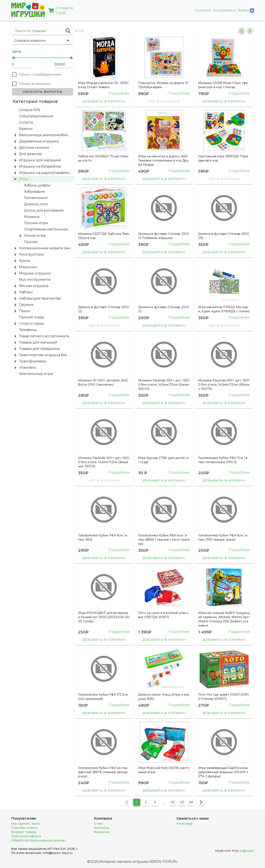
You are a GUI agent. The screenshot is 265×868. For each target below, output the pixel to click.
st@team (247, 851)
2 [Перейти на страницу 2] (146, 802)
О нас (98, 824)
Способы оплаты (24, 828)
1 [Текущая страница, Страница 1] (137, 802)
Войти (246, 10)
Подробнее (119, 93)
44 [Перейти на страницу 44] (191, 802)
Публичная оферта (26, 836)
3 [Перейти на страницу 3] (155, 802)
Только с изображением (40, 74)
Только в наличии (35, 84)
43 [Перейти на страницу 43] (182, 802)
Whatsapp (185, 824)
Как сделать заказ (26, 824)
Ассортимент (225, 10)
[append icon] (68, 31)
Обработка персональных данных (39, 840)
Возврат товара (24, 832)
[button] (42, 40)
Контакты (203, 10)
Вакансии (102, 832)
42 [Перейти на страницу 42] (173, 802)
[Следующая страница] (201, 802)
